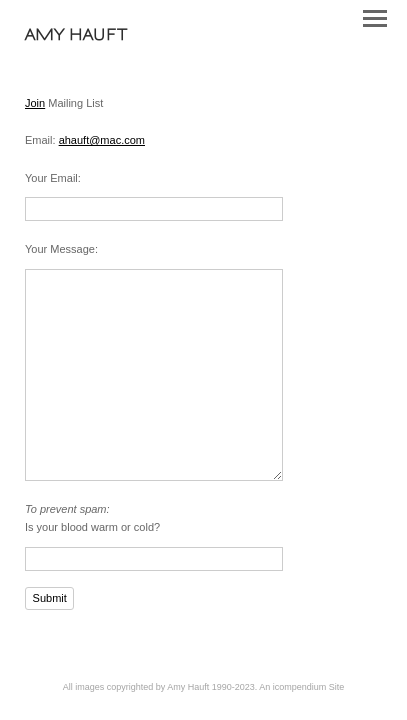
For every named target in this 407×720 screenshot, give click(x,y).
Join (35, 103)
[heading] (76, 36)
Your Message (60, 249)
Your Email (51, 178)
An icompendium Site (301, 687)
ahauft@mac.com (102, 140)
